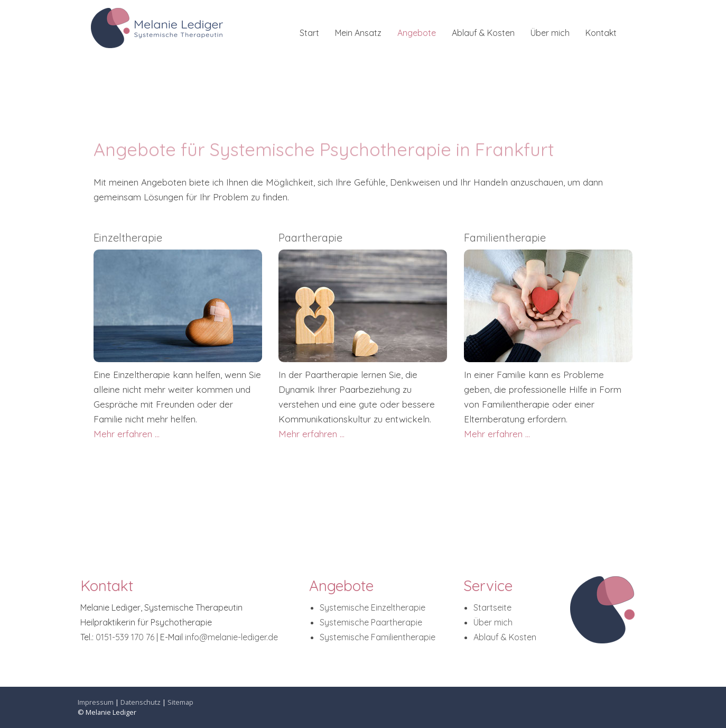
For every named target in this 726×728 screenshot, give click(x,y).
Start (309, 33)
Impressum (96, 702)
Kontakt (601, 33)
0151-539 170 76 (125, 637)
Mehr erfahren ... (127, 434)
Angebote (417, 33)
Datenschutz (141, 702)
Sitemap (180, 702)
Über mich (550, 33)
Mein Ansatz (358, 33)
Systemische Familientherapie (378, 637)
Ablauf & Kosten (483, 33)
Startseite (492, 607)
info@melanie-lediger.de (231, 637)
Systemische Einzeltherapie (373, 607)
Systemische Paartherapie (371, 622)
